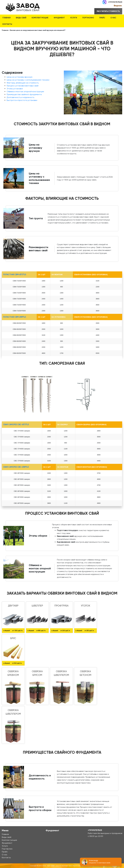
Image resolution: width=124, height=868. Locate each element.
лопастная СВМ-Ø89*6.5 (14, 317)
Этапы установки (15, 89)
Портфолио (88, 18)
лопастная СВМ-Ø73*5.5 (15, 275)
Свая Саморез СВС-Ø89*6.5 (16, 467)
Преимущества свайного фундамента (24, 94)
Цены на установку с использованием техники (28, 80)
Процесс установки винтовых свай (23, 86)
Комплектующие (40, 18)
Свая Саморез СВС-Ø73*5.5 (16, 425)
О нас (113, 18)
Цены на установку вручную (20, 77)
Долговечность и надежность (20, 97)
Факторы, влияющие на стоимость (23, 83)
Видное (118, 6)
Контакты (7, 24)
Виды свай (21, 18)
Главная (6, 18)
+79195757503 (115, 2)
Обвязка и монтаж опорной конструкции (25, 91)
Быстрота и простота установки (22, 100)
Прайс (102, 18)
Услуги (74, 18)
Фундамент (59, 18)
